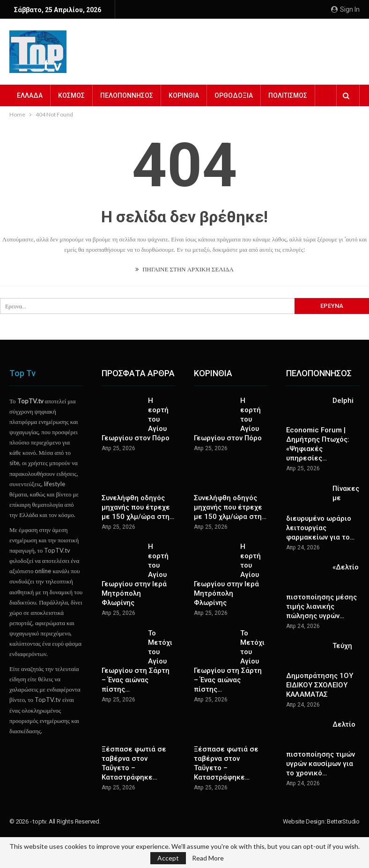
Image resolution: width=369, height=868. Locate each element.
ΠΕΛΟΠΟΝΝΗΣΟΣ (127, 95)
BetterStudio (343, 821)
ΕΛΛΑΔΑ (30, 95)
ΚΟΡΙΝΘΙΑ (184, 95)
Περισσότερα (289, 95)
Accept (168, 858)
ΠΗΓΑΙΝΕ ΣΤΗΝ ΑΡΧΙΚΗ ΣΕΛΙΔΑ (184, 269)
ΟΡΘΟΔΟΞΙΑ (234, 95)
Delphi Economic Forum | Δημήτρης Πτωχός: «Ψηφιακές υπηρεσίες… (320, 430)
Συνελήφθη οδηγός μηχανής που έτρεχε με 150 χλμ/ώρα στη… (138, 507)
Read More (208, 858)
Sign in (345, 9)
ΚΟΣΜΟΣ (71, 95)
